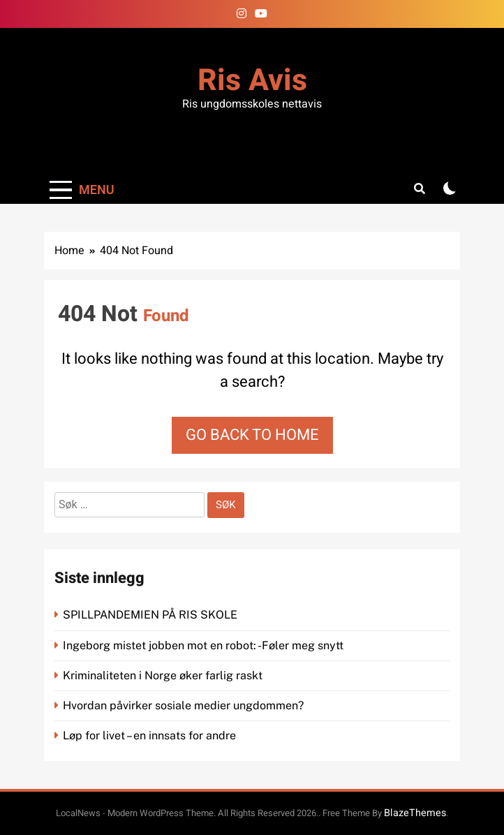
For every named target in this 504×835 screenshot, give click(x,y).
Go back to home (252, 435)
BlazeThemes (415, 813)
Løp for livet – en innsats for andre (149, 736)
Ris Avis (252, 81)
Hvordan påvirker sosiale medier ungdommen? (183, 705)
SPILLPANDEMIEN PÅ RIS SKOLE (151, 615)
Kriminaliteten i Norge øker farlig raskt (164, 675)
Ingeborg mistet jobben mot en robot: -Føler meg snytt (205, 645)
